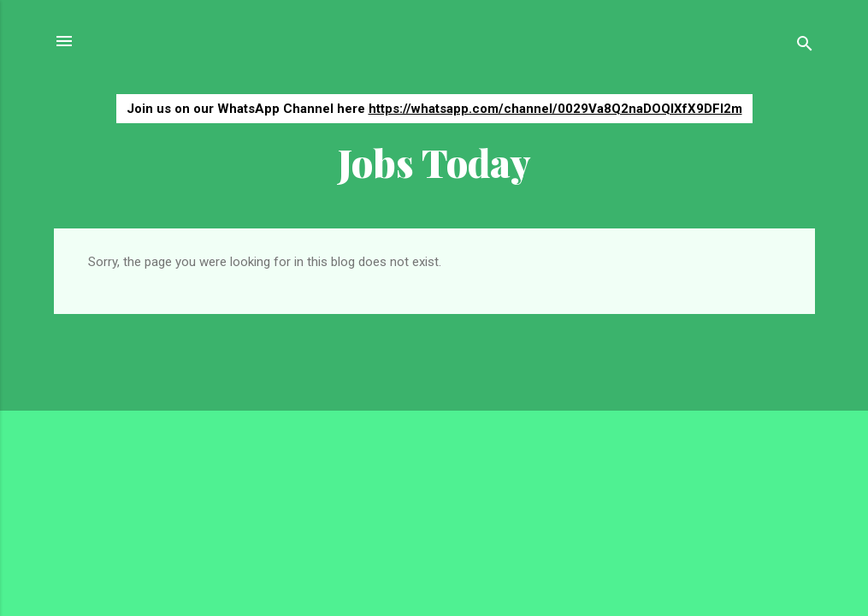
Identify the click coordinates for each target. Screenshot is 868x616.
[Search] (805, 47)
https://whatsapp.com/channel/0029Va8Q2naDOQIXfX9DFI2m (555, 109)
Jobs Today (434, 162)
